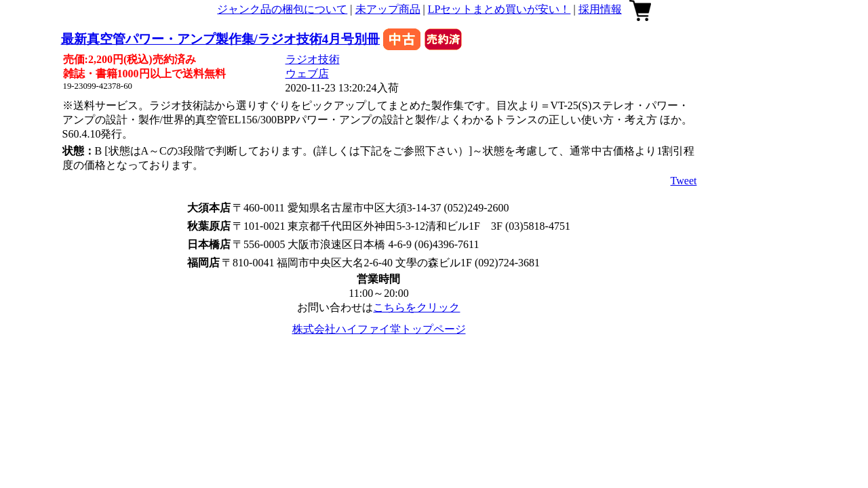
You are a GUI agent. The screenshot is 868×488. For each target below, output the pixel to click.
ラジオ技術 (313, 59)
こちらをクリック (416, 307)
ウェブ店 (307, 74)
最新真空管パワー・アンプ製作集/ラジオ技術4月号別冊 (221, 39)
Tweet (684, 181)
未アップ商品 (388, 9)
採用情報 (600, 9)
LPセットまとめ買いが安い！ (499, 9)
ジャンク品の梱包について (282, 9)
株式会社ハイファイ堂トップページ (379, 329)
